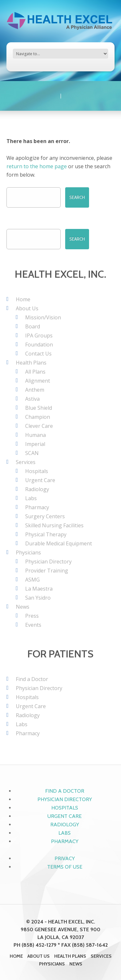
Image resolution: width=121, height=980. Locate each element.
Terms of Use (65, 867)
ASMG (32, 580)
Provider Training (47, 571)
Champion (38, 417)
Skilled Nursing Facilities (54, 525)
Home (23, 299)
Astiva (32, 399)
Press (32, 616)
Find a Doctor (32, 679)
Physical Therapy (46, 534)
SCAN (32, 453)
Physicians (28, 552)
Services (26, 462)
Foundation (39, 345)
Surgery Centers (45, 516)
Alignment (38, 381)
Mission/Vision (43, 317)
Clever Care (39, 426)
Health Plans (31, 363)
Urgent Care (40, 480)
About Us (27, 308)
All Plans (35, 372)
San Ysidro (38, 598)
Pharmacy (37, 507)
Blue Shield (39, 408)
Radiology (37, 489)
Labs (31, 498)
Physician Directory (48, 562)
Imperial (35, 444)
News (23, 607)
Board (33, 326)
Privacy (65, 858)
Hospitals (37, 471)
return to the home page (37, 166)
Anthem (35, 390)
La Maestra (39, 589)
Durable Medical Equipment (59, 543)
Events (33, 625)
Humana (35, 435)
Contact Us (38, 354)
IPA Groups (39, 335)
